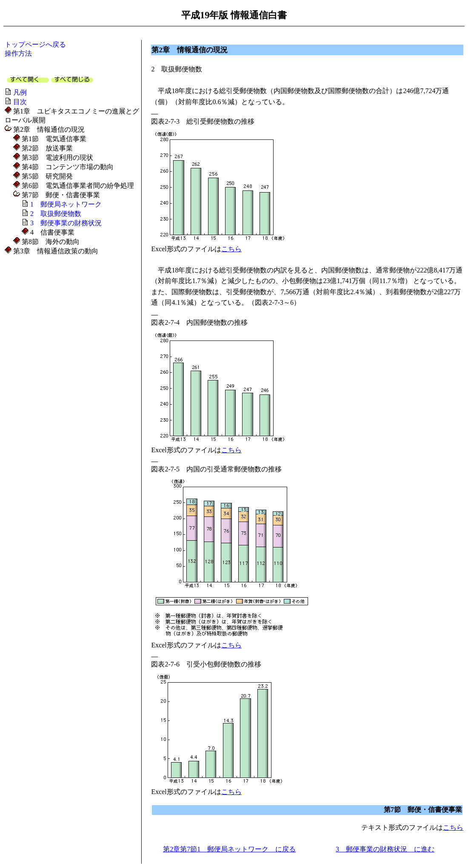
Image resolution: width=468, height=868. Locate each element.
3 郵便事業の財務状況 (66, 223)
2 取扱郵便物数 (56, 214)
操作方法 (18, 53)
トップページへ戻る (35, 44)
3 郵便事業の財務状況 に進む (385, 849)
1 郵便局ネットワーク (66, 204)
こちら (231, 249)
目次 (20, 102)
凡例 (20, 92)
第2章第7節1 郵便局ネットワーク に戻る (229, 849)
